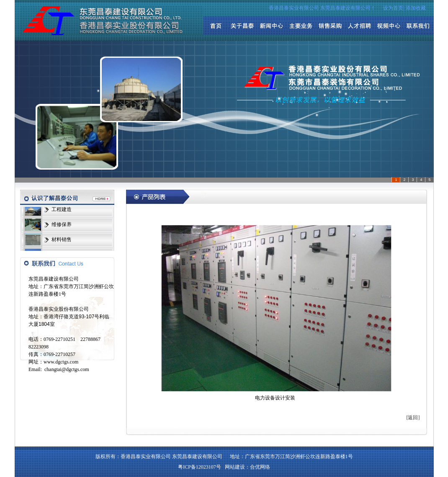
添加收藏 (416, 8)
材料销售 (62, 240)
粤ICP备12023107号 (200, 467)
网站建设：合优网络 (247, 467)
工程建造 (62, 210)
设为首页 (393, 8)
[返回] (413, 418)
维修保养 (62, 225)
